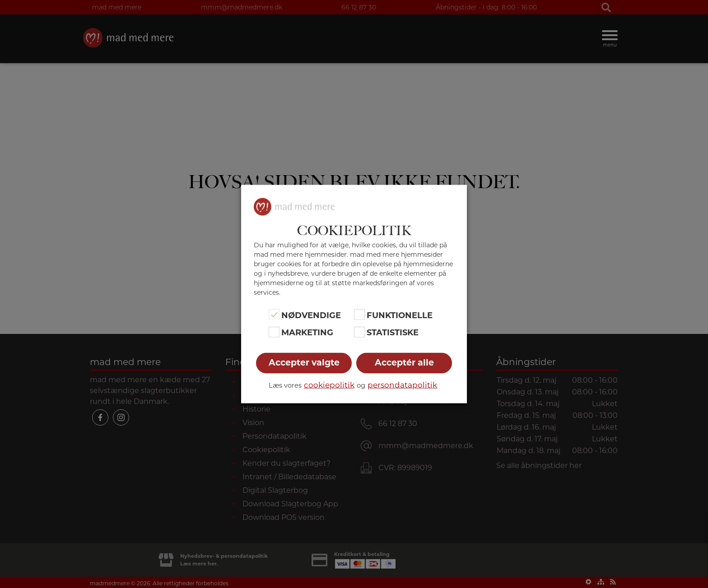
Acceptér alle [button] (404, 362)
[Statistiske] (359, 332)
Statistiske (393, 333)
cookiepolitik (329, 384)
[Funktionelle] (359, 315)
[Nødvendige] (274, 315)
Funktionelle (400, 315)
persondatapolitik (402, 384)
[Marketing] (274, 332)
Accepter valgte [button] (304, 362)
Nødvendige (311, 315)
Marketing (307, 333)
